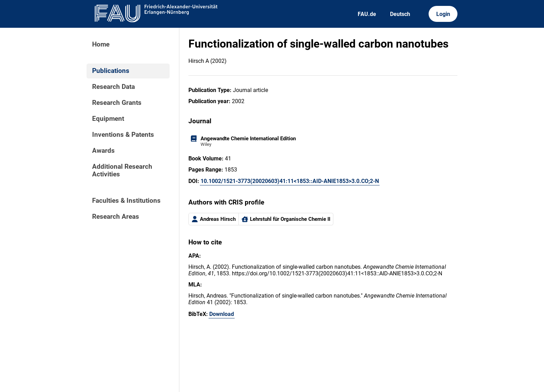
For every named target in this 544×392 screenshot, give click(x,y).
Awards (103, 151)
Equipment (108, 119)
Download (222, 314)
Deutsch (400, 14)
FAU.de (367, 14)
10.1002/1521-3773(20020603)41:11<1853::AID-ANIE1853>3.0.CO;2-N (290, 181)
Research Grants (117, 103)
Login (443, 14)
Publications (111, 71)
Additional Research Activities (122, 170)
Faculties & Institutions (126, 201)
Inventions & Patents (123, 135)
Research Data (113, 87)
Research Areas (116, 217)
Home (101, 44)
